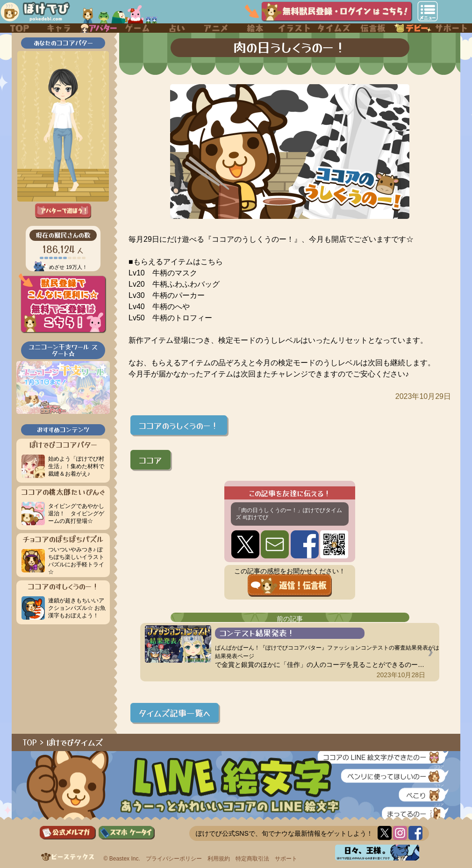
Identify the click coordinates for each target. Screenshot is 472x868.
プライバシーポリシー (174, 859)
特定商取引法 (252, 859)
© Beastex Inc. (122, 859)
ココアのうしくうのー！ (179, 425)
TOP (30, 742)
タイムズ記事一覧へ (175, 713)
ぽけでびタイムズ (75, 742)
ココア (150, 460)
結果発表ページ (235, 656)
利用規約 (219, 859)
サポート (286, 859)
